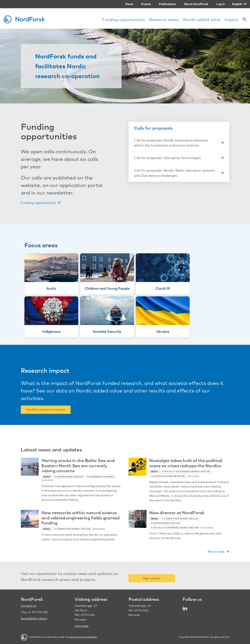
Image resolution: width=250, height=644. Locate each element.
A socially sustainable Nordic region (186, 471)
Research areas (164, 19)
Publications (167, 4)
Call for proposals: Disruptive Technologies (167, 158)
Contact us (29, 606)
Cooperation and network (168, 476)
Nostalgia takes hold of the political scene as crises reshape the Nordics (186, 463)
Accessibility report (34, 618)
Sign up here (152, 578)
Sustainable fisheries (101, 477)
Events (146, 4)
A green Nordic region (69, 477)
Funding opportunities (124, 19)
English (237, 4)
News (129, 4)
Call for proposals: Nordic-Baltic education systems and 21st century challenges (174, 173)
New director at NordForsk (177, 512)
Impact (232, 19)
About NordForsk (196, 4)
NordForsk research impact (46, 410)
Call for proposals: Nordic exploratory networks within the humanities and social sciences (171, 143)
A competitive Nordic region (72, 529)
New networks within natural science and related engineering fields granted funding (81, 518)
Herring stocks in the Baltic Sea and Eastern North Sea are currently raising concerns (78, 465)
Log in (221, 4)
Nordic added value (202, 19)
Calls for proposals (153, 128)
